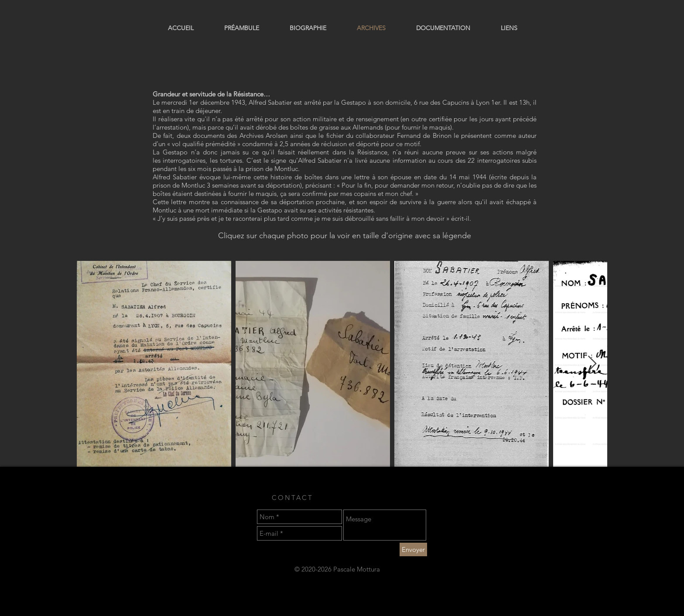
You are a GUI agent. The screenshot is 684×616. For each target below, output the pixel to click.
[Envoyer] (413, 549)
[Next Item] (592, 364)
